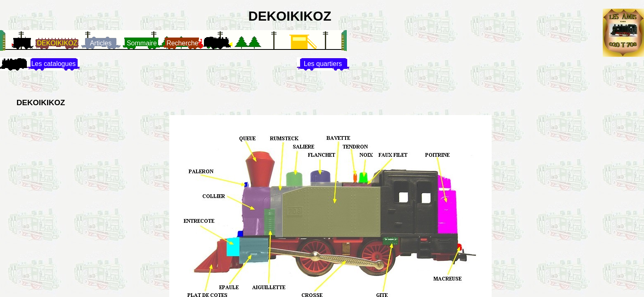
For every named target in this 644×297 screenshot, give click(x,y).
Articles (101, 43)
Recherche (182, 43)
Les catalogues (54, 64)
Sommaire (142, 43)
